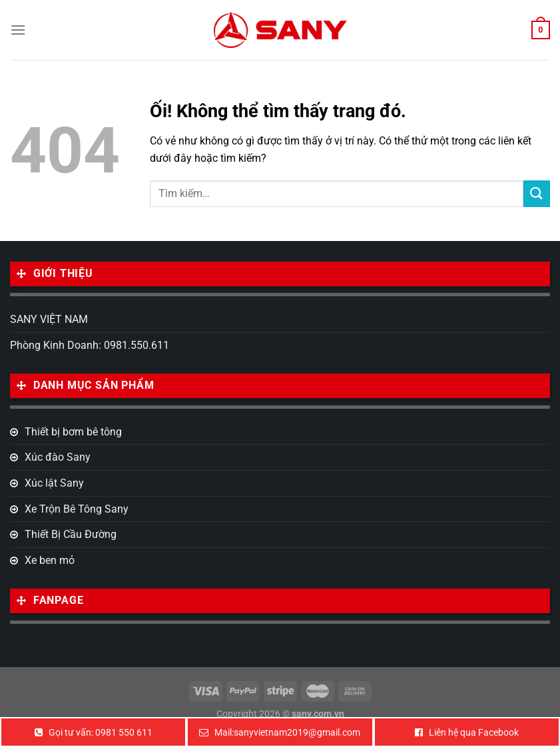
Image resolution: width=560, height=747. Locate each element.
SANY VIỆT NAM (49, 319)
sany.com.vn (318, 714)
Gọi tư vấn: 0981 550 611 (101, 732)
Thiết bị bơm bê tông (73, 432)
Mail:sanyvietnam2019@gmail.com (287, 732)
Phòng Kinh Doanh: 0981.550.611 (90, 345)
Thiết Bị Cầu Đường (71, 534)
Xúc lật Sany (54, 483)
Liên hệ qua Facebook (474, 732)
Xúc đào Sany (58, 457)
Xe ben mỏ (50, 560)
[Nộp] (537, 193)
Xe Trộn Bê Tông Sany (77, 509)
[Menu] (18, 30)
